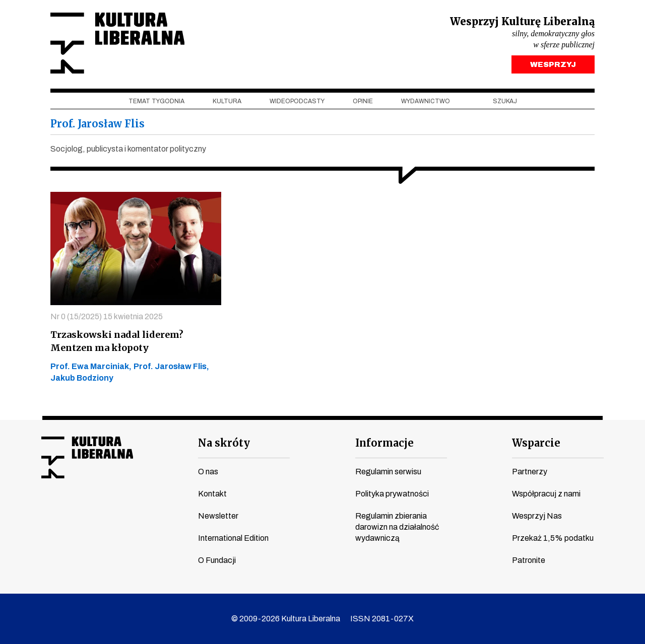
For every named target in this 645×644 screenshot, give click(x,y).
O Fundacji (217, 560)
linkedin (124, 510)
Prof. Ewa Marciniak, (91, 366)
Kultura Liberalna (117, 43)
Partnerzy (530, 472)
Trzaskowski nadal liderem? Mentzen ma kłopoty (117, 341)
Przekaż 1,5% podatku (553, 538)
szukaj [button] (505, 101)
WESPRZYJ (553, 64)
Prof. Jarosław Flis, (171, 366)
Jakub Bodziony (82, 378)
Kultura (227, 101)
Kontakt (212, 494)
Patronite (529, 560)
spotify (144, 510)
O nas (208, 472)
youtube (67, 510)
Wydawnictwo (426, 101)
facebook (48, 510)
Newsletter (218, 516)
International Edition (233, 538)
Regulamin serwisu (388, 472)
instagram (86, 510)
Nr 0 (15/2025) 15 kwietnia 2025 (107, 316)
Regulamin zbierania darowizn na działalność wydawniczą (397, 527)
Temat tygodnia (156, 101)
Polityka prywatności (392, 494)
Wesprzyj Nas (537, 516)
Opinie (363, 101)
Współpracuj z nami (546, 494)
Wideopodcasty (297, 101)
